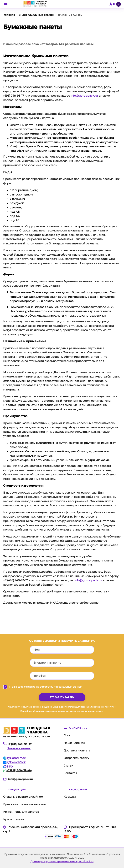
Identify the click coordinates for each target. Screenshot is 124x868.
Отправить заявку (76, 758)
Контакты (70, 773)
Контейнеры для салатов (21, 812)
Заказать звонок (19, 748)
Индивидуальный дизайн (36, 15)
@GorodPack (14, 758)
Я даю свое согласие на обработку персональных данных (46, 687)
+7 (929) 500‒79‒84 (17, 770)
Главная (9, 15)
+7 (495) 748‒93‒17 (19, 744)
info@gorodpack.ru (84, 96)
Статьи (68, 766)
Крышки (70, 797)
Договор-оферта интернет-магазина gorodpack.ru (62, 861)
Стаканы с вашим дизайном (23, 797)
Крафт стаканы (14, 819)
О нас (68, 735)
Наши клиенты (74, 743)
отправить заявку (62, 697)
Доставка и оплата (77, 750)
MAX (8, 767)
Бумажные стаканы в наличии (25, 804)
